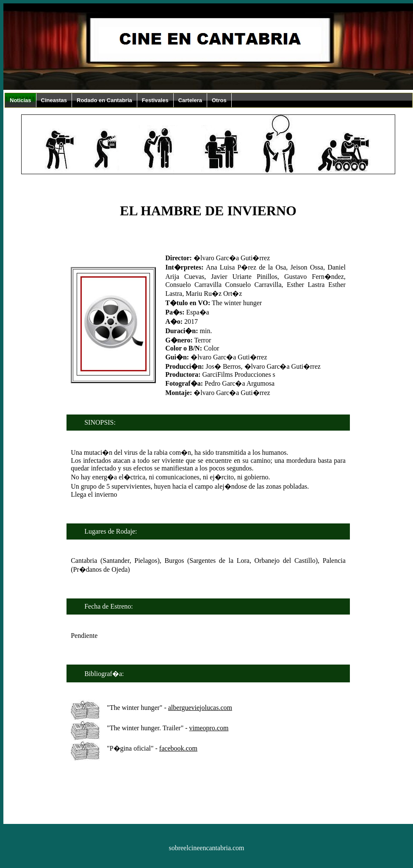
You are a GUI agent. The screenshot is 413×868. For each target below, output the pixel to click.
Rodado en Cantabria (104, 100)
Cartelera (190, 100)
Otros (219, 100)
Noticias (21, 100)
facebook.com (178, 748)
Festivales (155, 100)
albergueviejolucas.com (200, 708)
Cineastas (54, 100)
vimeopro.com (209, 728)
